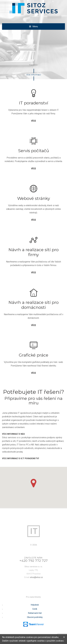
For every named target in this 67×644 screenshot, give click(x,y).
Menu (35, 26)
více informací (34, 75)
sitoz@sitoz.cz (36, 577)
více (34, 121)
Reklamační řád (35, 613)
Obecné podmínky (35, 617)
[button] (34, 483)
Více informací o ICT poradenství (20, 458)
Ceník (35, 609)
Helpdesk (35, 605)
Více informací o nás (13, 434)
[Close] (64, 637)
